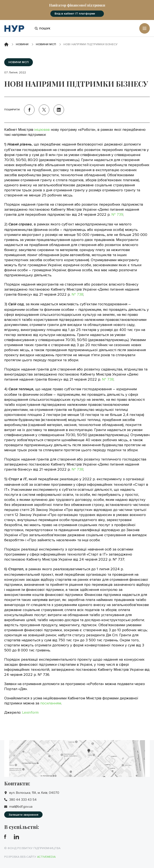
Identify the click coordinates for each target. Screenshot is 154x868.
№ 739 (117, 214)
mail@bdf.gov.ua (21, 807)
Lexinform (30, 712)
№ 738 (77, 294)
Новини (22, 44)
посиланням (51, 703)
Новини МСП (46, 44)
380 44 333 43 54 (23, 800)
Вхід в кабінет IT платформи (75, 14)
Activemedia (46, 857)
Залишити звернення (23, 815)
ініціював (42, 130)
